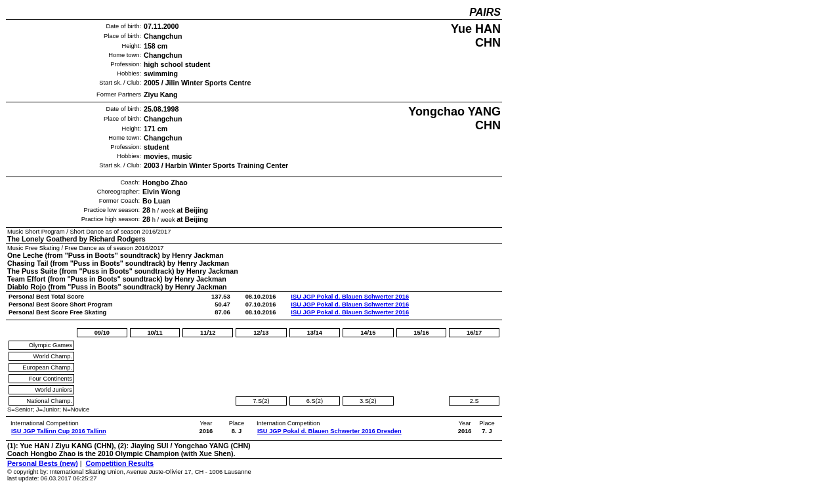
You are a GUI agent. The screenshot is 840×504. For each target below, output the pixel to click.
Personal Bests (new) (43, 463)
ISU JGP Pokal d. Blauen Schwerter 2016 (350, 297)
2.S (474, 401)
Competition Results (119, 463)
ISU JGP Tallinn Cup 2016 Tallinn (59, 431)
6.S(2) (315, 401)
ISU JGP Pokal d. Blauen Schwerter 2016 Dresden (329, 431)
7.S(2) (261, 401)
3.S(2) (368, 401)
